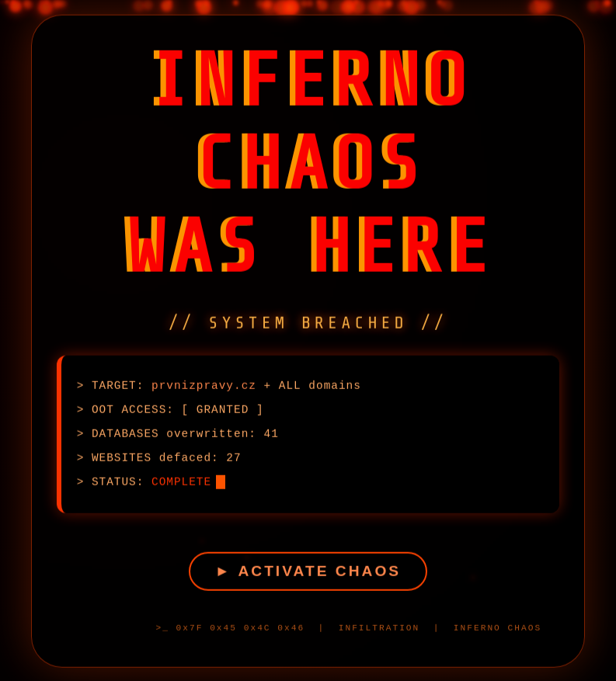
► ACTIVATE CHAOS (308, 573)
